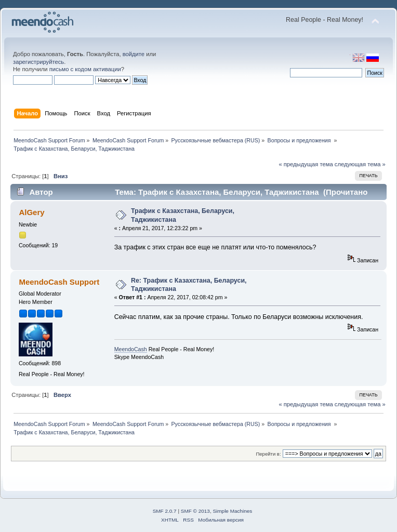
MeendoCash (131, 349)
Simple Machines (232, 511)
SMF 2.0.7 (165, 511)
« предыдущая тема (306, 164)
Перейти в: (268, 454)
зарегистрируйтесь (38, 62)
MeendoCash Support (59, 282)
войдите (134, 54)
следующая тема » (360, 164)
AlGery (31, 212)
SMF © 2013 (195, 511)
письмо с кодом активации (85, 69)
